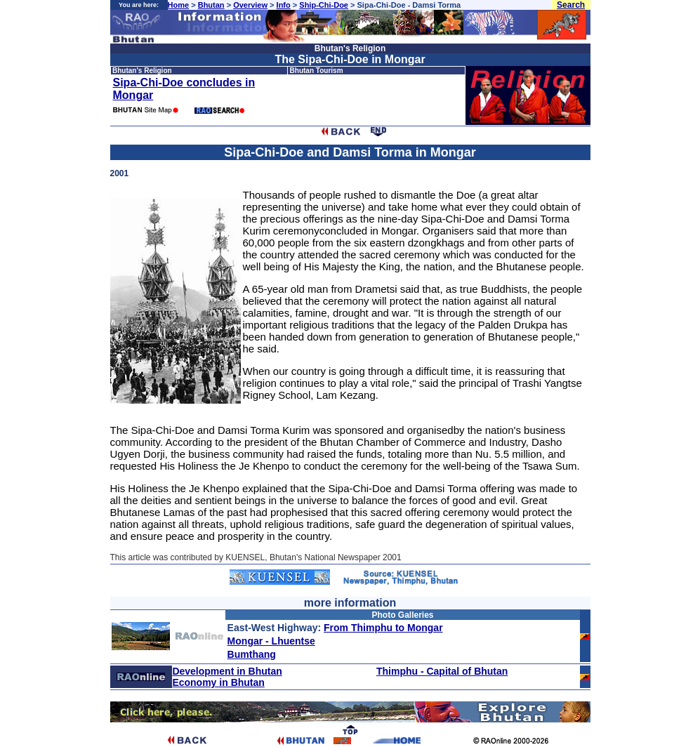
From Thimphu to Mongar (383, 628)
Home (179, 5)
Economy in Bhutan (218, 682)
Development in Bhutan (227, 671)
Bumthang (252, 654)
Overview (250, 5)
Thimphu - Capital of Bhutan (442, 671)
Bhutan (211, 5)
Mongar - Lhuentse (271, 641)
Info (284, 5)
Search (571, 5)
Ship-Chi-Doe (324, 5)
